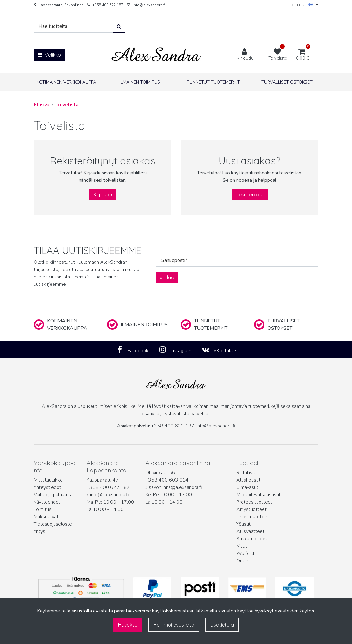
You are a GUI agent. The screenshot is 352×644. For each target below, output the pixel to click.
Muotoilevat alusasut (258, 495)
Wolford (245, 553)
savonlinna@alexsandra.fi (175, 487)
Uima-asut (247, 487)
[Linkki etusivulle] (156, 55)
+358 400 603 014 (167, 480)
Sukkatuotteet (252, 539)
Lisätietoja (222, 625)
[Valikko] (49, 55)
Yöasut (243, 524)
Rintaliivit (246, 473)
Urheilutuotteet (253, 517)
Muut (242, 546)
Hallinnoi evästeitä (174, 625)
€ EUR (302, 5)
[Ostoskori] (303, 55)
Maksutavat (46, 517)
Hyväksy (128, 625)
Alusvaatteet (250, 531)
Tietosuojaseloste (53, 524)
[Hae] (73, 26)
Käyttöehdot (47, 502)
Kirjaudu (103, 195)
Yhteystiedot (47, 487)
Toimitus (43, 509)
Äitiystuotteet (251, 509)
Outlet (243, 561)
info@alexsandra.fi (149, 5)
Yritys (39, 531)
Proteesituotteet (254, 502)
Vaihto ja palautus (52, 495)
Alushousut (248, 480)
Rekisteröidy (250, 195)
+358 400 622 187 (108, 5)
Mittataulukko (48, 480)
